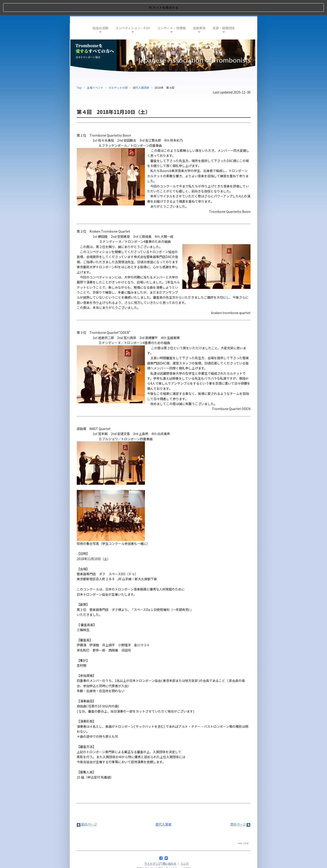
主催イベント (95, 72)
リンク (185, 848)
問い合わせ (170, 848)
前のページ (87, 809)
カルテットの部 (118, 72)
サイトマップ (153, 848)
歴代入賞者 (163, 809)
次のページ (240, 809)
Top (79, 72)
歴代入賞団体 (141, 72)
